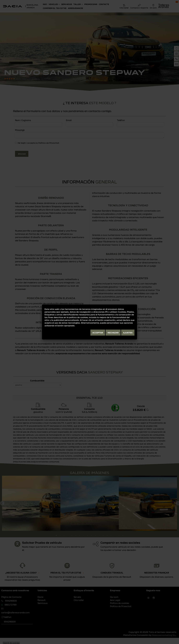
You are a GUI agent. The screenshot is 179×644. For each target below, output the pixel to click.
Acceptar (98, 333)
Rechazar (113, 333)
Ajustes (128, 333)
